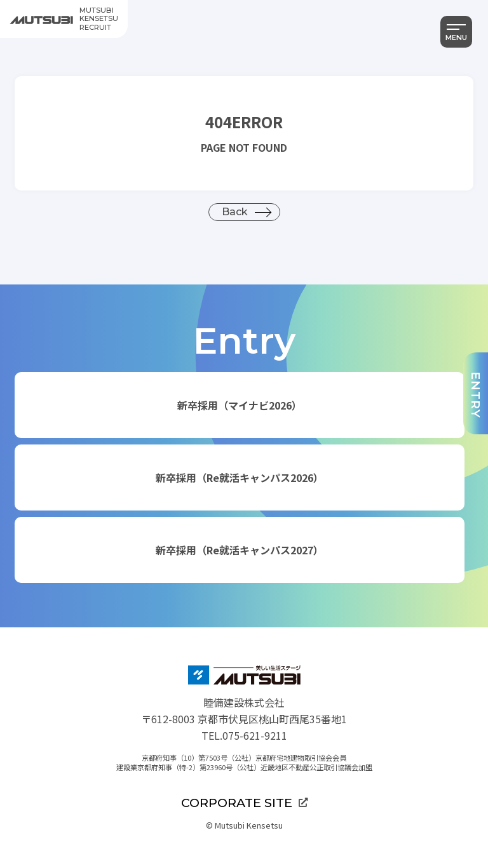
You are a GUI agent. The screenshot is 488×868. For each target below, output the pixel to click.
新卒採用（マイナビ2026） (240, 405)
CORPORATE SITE (244, 803)
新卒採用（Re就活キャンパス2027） (240, 550)
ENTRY (476, 395)
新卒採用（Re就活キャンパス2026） (240, 477)
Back (235, 212)
